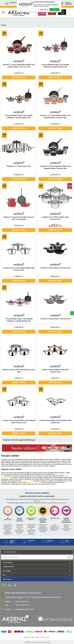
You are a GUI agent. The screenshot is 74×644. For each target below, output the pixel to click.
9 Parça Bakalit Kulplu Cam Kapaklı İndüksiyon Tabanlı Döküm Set (55, 66)
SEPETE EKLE (19, 77)
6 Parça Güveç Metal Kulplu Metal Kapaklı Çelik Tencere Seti (19, 421)
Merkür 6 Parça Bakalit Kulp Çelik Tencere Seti (55, 371)
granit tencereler (27, 481)
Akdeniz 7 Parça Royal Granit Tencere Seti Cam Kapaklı (19, 218)
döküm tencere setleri (34, 482)
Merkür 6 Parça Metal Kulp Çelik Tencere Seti (19, 371)
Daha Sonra (44, 10)
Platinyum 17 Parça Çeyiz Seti (19, 166)
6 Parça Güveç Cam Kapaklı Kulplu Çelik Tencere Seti (19, 269)
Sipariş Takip (42, 14)
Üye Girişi (52, 14)
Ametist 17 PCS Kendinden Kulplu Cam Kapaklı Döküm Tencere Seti (55, 117)
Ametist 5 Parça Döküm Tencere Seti (55, 268)
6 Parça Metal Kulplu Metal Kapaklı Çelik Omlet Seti (55, 421)
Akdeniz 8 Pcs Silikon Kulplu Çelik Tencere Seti (55, 218)
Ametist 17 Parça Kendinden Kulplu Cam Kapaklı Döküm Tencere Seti (19, 66)
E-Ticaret (31, 642)
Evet (54, 10)
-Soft (27, 642)
